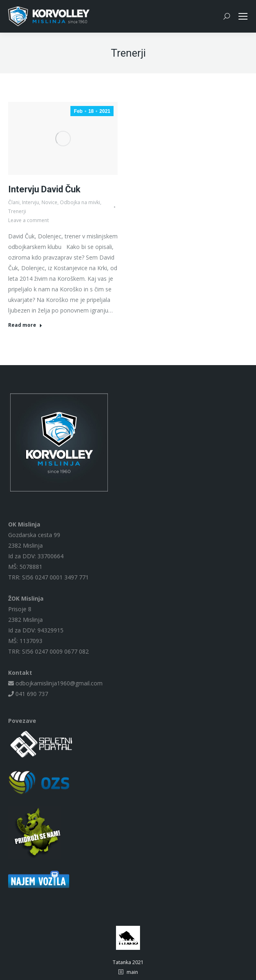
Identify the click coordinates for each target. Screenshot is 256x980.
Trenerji (17, 211)
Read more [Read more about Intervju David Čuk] (25, 325)
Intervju (31, 202)
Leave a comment (28, 220)
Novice (49, 202)
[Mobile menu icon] (243, 16)
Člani (14, 202)
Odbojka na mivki (80, 202)
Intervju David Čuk (44, 189)
